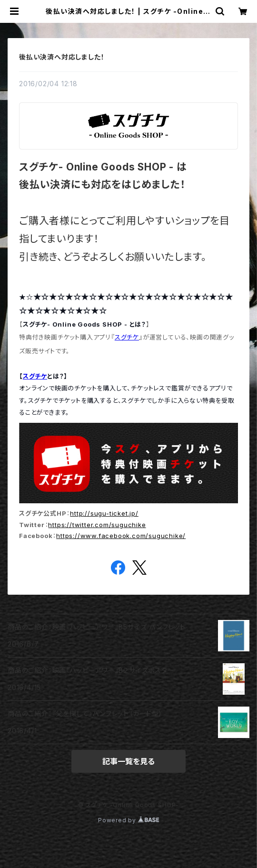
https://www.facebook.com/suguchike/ (121, 536)
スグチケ (127, 337)
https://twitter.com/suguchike (97, 525)
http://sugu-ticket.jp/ (104, 513)
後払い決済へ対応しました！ (62, 57)
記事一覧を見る (128, 761)
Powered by (128, 820)
